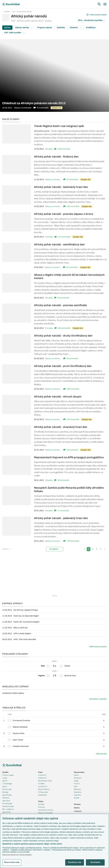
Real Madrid (42, 795)
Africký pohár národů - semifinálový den (59, 244)
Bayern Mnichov (44, 789)
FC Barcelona (43, 792)
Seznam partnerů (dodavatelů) (17, 855)
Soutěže (7, 12)
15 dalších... (55, 549)
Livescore (78, 811)
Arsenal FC (42, 775)
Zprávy (7, 28)
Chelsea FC (42, 778)
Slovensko (78, 778)
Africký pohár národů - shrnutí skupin (58, 397)
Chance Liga (7, 789)
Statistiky (61, 28)
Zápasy (77, 808)
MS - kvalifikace (8, 809)
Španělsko (78, 792)
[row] (54, 720)
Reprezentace (79, 772)
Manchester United (45, 781)
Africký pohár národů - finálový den (56, 157)
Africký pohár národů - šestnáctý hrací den (61, 187)
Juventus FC (43, 786)
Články (41, 801)
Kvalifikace (91, 28)
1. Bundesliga (7, 784)
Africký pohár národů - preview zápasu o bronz (64, 214)
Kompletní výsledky (98, 699)
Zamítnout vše (75, 862)
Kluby (40, 772)
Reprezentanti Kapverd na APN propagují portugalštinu (69, 457)
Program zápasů (45, 28)
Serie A (5, 781)
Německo (77, 789)
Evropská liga (7, 803)
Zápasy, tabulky (24, 28)
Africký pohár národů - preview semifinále (60, 305)
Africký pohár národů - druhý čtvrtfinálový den (63, 336)
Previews (49, 237)
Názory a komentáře (54, 179)
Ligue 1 (5, 786)
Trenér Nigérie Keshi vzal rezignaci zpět (59, 126)
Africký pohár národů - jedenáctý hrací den (61, 518)
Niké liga (5, 792)
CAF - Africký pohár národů (22, 12)
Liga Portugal (7, 795)
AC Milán (41, 784)
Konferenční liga (8, 806)
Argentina (77, 795)
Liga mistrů (6, 801)
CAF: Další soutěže (14, 33)
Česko (76, 775)
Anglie (76, 781)
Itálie (76, 786)
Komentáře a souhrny (46, 810)
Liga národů (6, 812)
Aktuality (49, 149)
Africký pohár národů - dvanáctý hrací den (61, 427)
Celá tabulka (101, 754)
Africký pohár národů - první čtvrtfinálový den (63, 366)
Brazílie (77, 798)
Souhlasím (95, 862)
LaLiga (5, 778)
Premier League (8, 775)
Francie (77, 784)
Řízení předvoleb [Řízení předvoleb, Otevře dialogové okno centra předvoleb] (12, 862)
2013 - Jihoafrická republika (92, 20)
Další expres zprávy (98, 647)
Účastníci (76, 28)
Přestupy (77, 804)
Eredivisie (6, 798)
